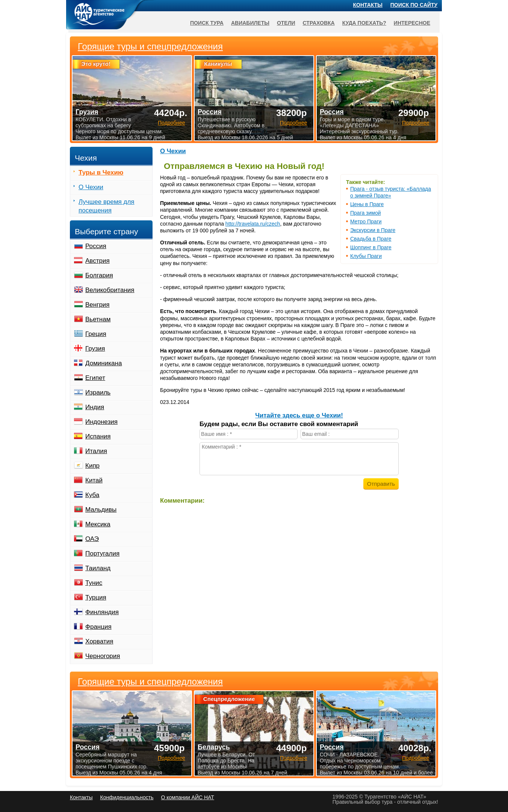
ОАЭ (92, 539)
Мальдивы (101, 510)
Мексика (98, 524)
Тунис (94, 583)
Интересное (412, 23)
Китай (94, 480)
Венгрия (98, 305)
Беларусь (214, 747)
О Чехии (173, 151)
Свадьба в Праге (371, 239)
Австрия (98, 261)
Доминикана (104, 363)
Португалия (102, 554)
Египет (95, 378)
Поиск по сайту (414, 5)
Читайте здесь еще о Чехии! (299, 415)
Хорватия (99, 641)
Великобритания (110, 290)
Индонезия (101, 422)
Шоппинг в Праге (371, 247)
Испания (98, 436)
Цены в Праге (367, 204)
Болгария (99, 275)
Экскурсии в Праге (373, 230)
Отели (286, 23)
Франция (98, 627)
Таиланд (98, 568)
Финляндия (102, 612)
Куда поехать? (364, 23)
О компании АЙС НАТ (188, 797)
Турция (96, 597)
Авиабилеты (250, 23)
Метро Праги (366, 221)
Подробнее (172, 758)
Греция (96, 334)
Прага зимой (366, 213)
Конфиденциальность (127, 797)
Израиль (98, 392)
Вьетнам (98, 319)
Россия (96, 246)
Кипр (92, 466)
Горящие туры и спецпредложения (150, 682)
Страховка (319, 23)
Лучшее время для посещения (107, 206)
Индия (95, 407)
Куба (92, 495)
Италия (96, 451)
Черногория (103, 656)
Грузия (95, 349)
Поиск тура (207, 23)
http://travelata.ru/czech (253, 224)
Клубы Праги (366, 256)
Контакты (368, 5)
